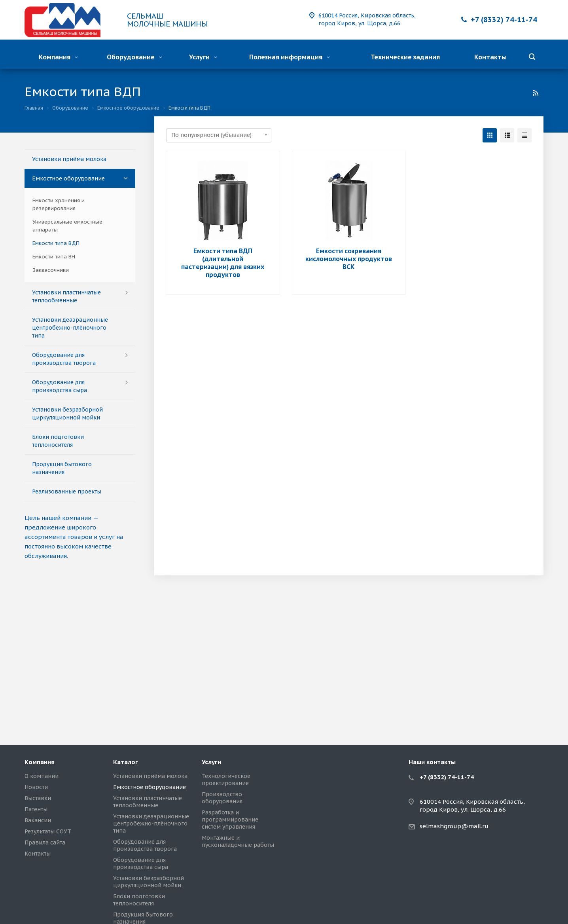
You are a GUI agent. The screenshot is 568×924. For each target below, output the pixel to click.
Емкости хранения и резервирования (59, 204)
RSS (536, 93)
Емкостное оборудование (68, 178)
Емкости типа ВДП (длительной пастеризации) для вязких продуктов (223, 263)
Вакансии (38, 820)
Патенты (36, 809)
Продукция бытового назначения (62, 468)
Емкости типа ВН (54, 256)
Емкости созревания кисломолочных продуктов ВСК (349, 259)
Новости (36, 787)
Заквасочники (51, 270)
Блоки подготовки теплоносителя (58, 441)
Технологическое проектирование (226, 780)
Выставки (38, 798)
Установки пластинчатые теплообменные (66, 296)
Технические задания (405, 57)
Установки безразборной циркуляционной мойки (67, 414)
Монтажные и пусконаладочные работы (238, 841)
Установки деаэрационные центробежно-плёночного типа (70, 328)
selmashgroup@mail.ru (454, 826)
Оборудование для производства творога (64, 359)
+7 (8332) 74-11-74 (504, 20)
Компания (58, 57)
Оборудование (134, 57)
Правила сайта (45, 842)
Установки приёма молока (69, 159)
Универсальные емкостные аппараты (67, 226)
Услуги (203, 57)
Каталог (126, 762)
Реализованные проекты (67, 491)
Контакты (490, 57)
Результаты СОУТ (48, 831)
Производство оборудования (222, 798)
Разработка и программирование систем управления (230, 820)
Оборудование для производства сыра (60, 386)
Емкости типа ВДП (56, 243)
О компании (42, 776)
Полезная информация (290, 57)
